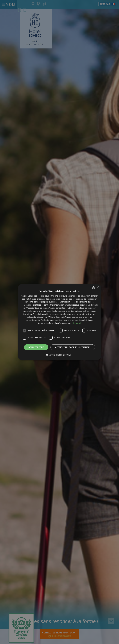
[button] (60, 355)
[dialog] (60, 322)
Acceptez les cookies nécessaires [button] (73, 347)
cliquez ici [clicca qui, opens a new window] (76, 323)
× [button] (98, 288)
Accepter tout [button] (36, 347)
